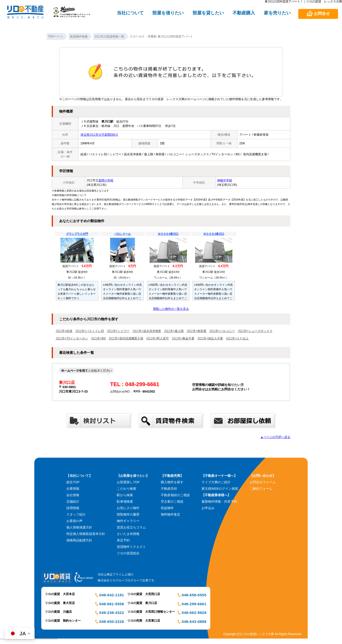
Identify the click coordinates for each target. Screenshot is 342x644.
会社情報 (73, 495)
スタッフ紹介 (76, 514)
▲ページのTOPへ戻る (275, 437)
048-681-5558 (112, 604)
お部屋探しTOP (128, 482)
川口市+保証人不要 (210, 338)
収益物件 (167, 508)
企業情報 (73, 489)
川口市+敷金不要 (183, 338)
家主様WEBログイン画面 (220, 489)
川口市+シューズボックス (255, 331)
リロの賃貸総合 (128, 553)
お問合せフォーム (263, 482)
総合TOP (73, 482)
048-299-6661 (194, 604)
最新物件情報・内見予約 (219, 502)
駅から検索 (125, 495)
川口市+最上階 (174, 331)
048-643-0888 (194, 622)
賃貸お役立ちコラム (131, 527)
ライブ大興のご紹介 (216, 482)
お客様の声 (74, 521)
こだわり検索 (127, 489)
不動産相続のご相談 (175, 495)
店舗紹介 (73, 502)
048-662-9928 (194, 613)
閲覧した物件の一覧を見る (171, 309)
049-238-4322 (112, 613)
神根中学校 (225, 180)
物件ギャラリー (128, 521)
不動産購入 (244, 13)
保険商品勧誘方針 (79, 540)
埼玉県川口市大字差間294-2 (99, 135)
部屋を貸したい (208, 13)
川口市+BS (98, 338)
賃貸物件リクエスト (131, 547)
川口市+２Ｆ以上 (237, 338)
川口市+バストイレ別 (90, 331)
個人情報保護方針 (79, 527)
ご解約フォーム (261, 489)
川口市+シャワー (118, 331)
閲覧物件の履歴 (128, 514)
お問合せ (322, 14)
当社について (130, 13)
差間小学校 (106, 180)
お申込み (208, 508)
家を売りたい (277, 13)
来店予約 (123, 540)
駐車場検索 (125, 502)
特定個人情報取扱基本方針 (86, 534)
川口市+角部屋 (196, 331)
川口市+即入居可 (157, 338)
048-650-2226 (112, 622)
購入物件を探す (172, 482)
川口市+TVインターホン (72, 338)
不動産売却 (169, 489)
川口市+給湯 (64, 331)
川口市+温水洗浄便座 (147, 331)
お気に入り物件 (128, 508)
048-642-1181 (112, 595)
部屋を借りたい (168, 13)
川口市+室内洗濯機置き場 (126, 338)
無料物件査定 (171, 514)
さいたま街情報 (128, 534)
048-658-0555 (194, 595)
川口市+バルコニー (222, 331)
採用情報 (73, 508)
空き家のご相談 (172, 502)
